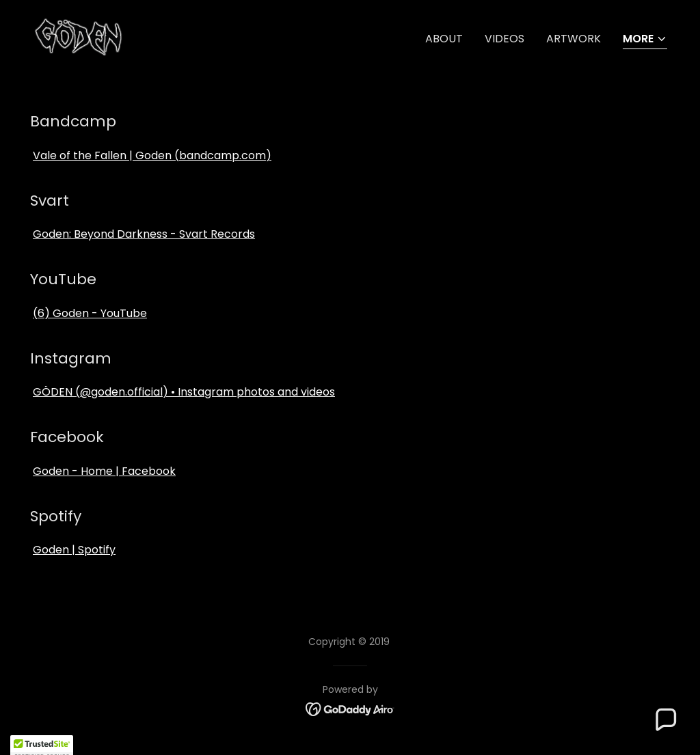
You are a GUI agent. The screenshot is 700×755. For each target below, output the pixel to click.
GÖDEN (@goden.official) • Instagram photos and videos (184, 392)
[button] (645, 40)
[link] (131, 36)
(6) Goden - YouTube (90, 313)
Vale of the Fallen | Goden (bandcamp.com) (152, 155)
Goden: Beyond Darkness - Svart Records (144, 234)
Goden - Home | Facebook (104, 471)
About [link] (444, 39)
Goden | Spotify (74, 550)
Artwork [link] (574, 39)
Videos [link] (504, 39)
